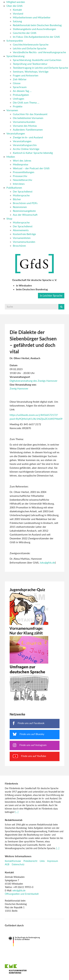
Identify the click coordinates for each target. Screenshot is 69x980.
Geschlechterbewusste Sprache (31, 44)
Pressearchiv (20, 176)
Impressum (53, 861)
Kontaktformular (13, 861)
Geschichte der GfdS (25, 33)
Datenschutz (18, 864)
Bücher (17, 199)
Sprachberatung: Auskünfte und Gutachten (37, 60)
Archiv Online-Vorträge (26, 149)
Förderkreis (11, 783)
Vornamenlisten (22, 238)
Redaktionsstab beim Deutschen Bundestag (37, 25)
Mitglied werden (16, 2)
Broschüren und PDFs (25, 203)
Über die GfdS (14, 6)
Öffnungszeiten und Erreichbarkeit (22, 894)
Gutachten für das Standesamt (30, 114)
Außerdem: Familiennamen (28, 130)
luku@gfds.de (47, 562)
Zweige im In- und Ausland (28, 137)
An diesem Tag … (22, 91)
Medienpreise (21, 164)
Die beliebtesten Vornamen (28, 118)
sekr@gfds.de (19, 890)
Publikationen (14, 188)
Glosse (17, 83)
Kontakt (17, 10)
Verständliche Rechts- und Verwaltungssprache (39, 52)
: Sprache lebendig (33, 153)
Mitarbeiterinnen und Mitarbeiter (32, 17)
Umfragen (18, 99)
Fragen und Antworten (26, 75)
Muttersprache (21, 195)
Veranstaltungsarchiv (25, 145)
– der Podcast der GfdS (31, 168)
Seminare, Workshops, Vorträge (31, 71)
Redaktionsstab (14, 820)
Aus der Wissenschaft (25, 215)
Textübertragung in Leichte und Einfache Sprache (40, 68)
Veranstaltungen (16, 133)
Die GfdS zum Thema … (26, 102)
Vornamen (12, 110)
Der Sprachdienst (23, 191)
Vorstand (18, 13)
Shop (9, 218)
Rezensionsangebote (24, 211)
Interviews (19, 184)
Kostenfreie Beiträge (24, 234)
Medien (11, 157)
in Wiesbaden (24, 285)
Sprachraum (20, 87)
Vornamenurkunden (24, 122)
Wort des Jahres (22, 160)
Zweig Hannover (19, 388)
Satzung (17, 21)
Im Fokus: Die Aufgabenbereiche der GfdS (36, 37)
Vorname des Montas (25, 126)
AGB (7, 864)
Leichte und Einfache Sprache (30, 48)
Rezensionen (20, 207)
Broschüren (19, 246)
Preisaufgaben (21, 95)
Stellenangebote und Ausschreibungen (34, 29)
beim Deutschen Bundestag (32, 289)
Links (42, 861)
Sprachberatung (15, 56)
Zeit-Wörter (20, 79)
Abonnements (21, 230)
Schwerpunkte (15, 41)
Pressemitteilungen (24, 172)
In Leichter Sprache (51, 296)
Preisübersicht (30, 861)
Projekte (18, 106)
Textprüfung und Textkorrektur (30, 64)
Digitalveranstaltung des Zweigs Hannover (34, 381)
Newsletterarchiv (23, 180)
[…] (17, 812)
